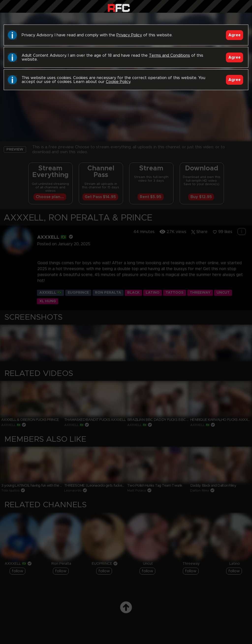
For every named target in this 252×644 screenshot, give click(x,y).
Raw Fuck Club (119, 7)
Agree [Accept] (235, 35)
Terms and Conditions (169, 55)
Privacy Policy (129, 35)
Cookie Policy (118, 82)
